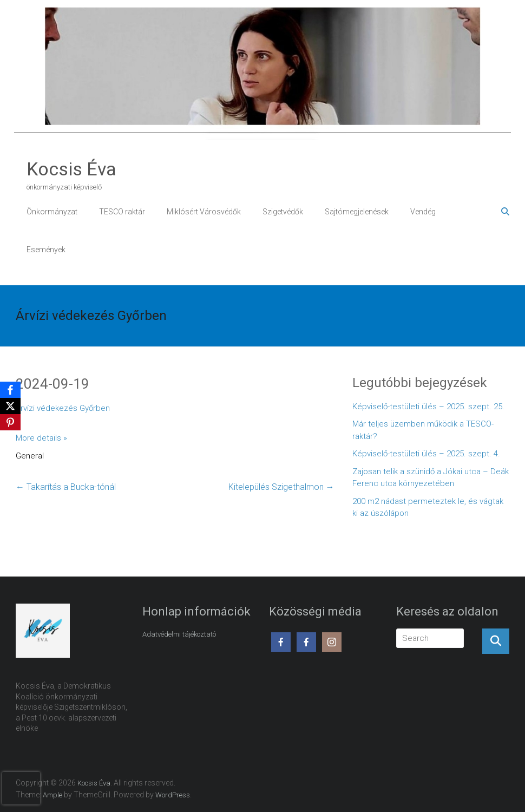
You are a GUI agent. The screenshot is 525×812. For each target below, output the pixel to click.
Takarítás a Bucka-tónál (66, 487)
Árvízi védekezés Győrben (63, 408)
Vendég (423, 212)
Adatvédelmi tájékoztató (179, 634)
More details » (41, 438)
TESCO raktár (122, 212)
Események (46, 250)
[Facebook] (10, 390)
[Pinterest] (10, 422)
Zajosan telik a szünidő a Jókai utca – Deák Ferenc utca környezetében (431, 478)
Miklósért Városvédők (204, 212)
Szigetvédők (283, 212)
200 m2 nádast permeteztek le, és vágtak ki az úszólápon (428, 507)
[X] (10, 406)
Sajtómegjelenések (357, 212)
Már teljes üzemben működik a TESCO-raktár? (423, 430)
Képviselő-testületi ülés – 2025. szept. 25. (428, 407)
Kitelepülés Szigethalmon (281, 487)
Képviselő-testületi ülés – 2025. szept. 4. (426, 454)
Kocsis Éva (71, 169)
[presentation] (21, 788)
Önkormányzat (52, 212)
